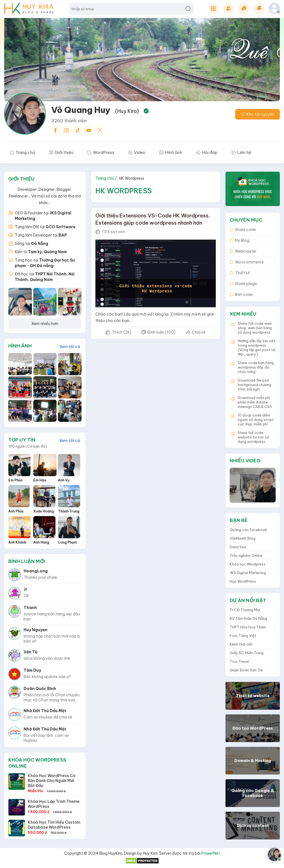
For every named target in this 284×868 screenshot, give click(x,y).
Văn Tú (31, 652)
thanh (30, 608)
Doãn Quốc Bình (40, 689)
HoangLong (36, 571)
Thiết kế (240, 273)
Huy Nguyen (35, 630)
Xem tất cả (70, 347)
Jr (26, 589)
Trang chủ (105, 178)
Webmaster (243, 251)
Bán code (241, 295)
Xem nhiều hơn (45, 324)
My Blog (239, 240)
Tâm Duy (32, 670)
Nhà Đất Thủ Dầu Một (45, 711)
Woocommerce (247, 262)
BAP (63, 235)
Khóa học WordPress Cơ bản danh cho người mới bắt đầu (52, 781)
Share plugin (244, 284)
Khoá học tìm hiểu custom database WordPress (54, 825)
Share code (243, 230)
